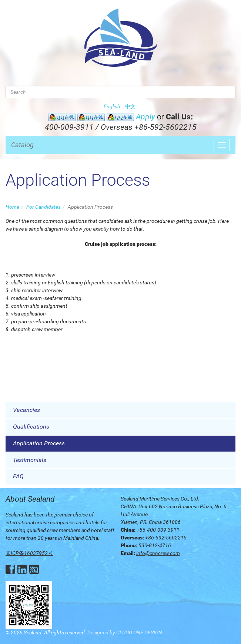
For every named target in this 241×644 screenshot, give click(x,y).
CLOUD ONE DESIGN (139, 633)
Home (12, 207)
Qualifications (31, 427)
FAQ (18, 476)
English (112, 106)
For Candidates (43, 207)
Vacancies (26, 410)
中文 (130, 106)
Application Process (39, 443)
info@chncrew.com (158, 553)
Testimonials (30, 460)
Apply (145, 117)
